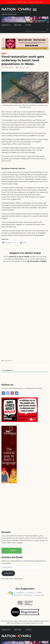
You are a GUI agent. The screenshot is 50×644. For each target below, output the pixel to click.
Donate (13, 550)
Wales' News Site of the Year (9, 14)
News (4, 54)
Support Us (6, 25)
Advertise (18, 25)
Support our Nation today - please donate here (25, 2)
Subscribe (8, 573)
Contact (28, 25)
